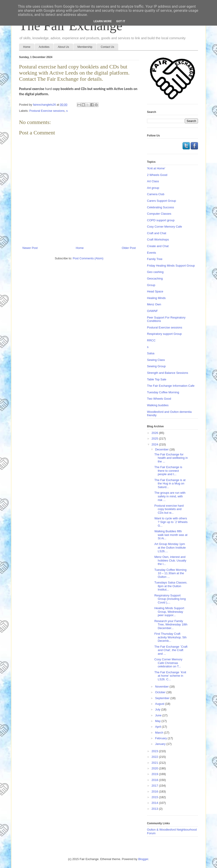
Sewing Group (156, 366)
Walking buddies (158, 405)
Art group (153, 188)
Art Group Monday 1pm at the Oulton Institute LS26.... (170, 547)
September (163, 698)
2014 (155, 803)
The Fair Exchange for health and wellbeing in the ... (171, 458)
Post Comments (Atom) (88, 258)
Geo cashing (155, 272)
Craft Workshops (158, 239)
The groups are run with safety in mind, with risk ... (170, 496)
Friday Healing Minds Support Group (171, 266)
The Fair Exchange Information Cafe (171, 386)
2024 (155, 444)
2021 (155, 763)
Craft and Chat (157, 233)
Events (152, 253)
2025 (155, 439)
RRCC (151, 340)
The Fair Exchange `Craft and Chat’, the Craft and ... (171, 650)
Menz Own (154, 304)
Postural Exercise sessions (47, 111)
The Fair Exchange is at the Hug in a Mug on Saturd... (170, 484)
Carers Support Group (162, 201)
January (161, 744)
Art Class (153, 181)
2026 (155, 433)
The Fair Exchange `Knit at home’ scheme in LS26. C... (170, 676)
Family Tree (155, 259)
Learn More (103, 21)
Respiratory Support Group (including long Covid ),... (170, 599)
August (160, 704)
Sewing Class (156, 360)
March (160, 733)
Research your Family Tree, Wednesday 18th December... (171, 625)
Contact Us (107, 47)
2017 (155, 786)
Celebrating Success (160, 207)
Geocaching (155, 278)
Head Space (155, 291)
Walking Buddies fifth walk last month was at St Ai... (171, 535)
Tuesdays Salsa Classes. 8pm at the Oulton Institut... (171, 586)
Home (27, 47)
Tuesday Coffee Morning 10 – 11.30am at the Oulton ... (170, 573)
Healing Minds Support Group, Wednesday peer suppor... (169, 612)
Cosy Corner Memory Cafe (165, 227)
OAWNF (152, 311)
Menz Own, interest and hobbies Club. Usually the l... (170, 560)
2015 (155, 797)
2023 (155, 751)
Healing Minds (156, 298)
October (161, 692)
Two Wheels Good (159, 399)
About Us (63, 47)
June (159, 715)
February (162, 738)
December (162, 449)
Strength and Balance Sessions (168, 373)
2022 (155, 757)
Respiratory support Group (164, 334)
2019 (155, 774)
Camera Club (156, 194)
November (162, 687)
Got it (121, 21)
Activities (44, 47)
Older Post (129, 248)
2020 (155, 768)
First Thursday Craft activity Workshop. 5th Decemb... (170, 637)
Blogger (143, 859)
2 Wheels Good (157, 175)
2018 (155, 780)
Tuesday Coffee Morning (163, 392)
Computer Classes (159, 214)
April (159, 727)
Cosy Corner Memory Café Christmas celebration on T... (168, 663)
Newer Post (30, 248)
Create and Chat (158, 246)
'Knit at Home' (156, 168)
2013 (155, 809)
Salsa (151, 353)
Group (151, 285)
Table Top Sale (157, 379)
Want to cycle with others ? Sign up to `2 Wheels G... (171, 522)
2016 (155, 791)
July (158, 709)
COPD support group (161, 220)
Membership (85, 47)
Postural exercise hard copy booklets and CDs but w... (169, 509)
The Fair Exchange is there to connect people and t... (168, 471)
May (158, 721)
